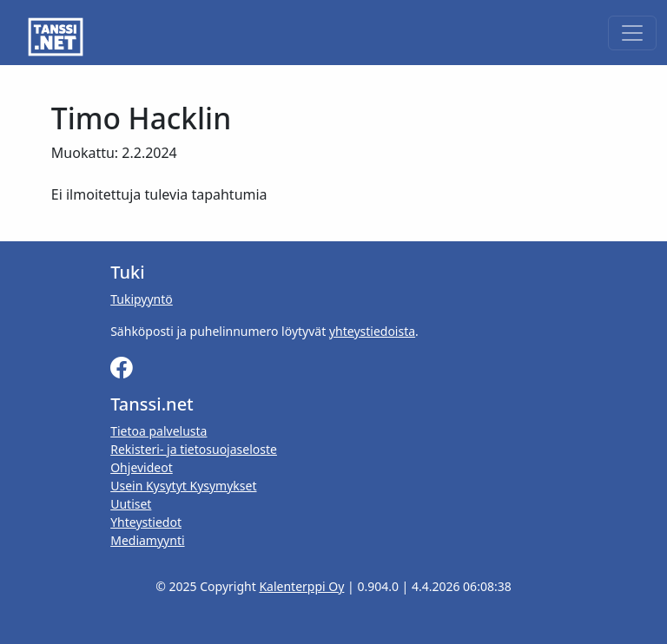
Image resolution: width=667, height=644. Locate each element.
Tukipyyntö (142, 299)
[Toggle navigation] (632, 33)
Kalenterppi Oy (301, 586)
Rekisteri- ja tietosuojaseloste (194, 449)
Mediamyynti (147, 540)
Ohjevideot (142, 467)
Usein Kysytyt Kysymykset (183, 486)
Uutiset (131, 504)
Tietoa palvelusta (158, 431)
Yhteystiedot (146, 522)
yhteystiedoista (372, 331)
